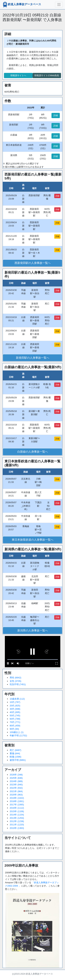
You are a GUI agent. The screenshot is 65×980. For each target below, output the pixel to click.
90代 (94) (14, 729)
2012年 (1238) (17, 821)
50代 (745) (15, 716)
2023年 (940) (16, 785)
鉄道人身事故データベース (22, 5)
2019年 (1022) (17, 798)
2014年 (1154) (17, 815)
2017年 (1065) (17, 805)
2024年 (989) (16, 781)
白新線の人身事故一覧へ (33, 452)
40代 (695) (15, 712)
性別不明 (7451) (18, 684)
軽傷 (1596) (16, 757)
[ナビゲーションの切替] (59, 5)
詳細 (56, 115)
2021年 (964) (16, 791)
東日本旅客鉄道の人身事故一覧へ (33, 540)
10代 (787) (15, 702)
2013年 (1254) (17, 818)
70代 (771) (15, 722)
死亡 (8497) (16, 750)
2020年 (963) (16, 795)
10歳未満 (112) (17, 699)
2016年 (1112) (17, 808)
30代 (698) (15, 709)
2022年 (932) (16, 788)
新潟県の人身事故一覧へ (33, 630)
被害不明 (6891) (18, 760)
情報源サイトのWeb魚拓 (47, 75)
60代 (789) (15, 719)
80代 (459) (15, 726)
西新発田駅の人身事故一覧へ (33, 263)
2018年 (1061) (17, 801)
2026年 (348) (16, 775)
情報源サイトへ (18, 75)
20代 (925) (15, 706)
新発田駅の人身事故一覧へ (33, 358)
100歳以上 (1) (17, 732)
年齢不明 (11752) (18, 736)
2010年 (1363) (17, 828)
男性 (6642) (16, 678)
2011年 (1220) (17, 825)
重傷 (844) (15, 753)
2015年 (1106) (17, 811)
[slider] (33, 660)
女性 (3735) (16, 681)
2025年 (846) (16, 778)
